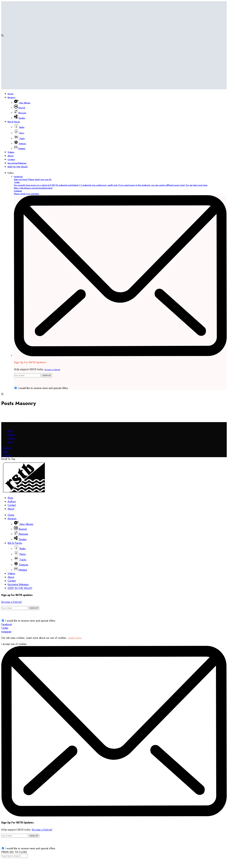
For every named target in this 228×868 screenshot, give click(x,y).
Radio (20, 549)
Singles (20, 539)
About (10, 442)
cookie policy (75, 638)
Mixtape (21, 570)
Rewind (20, 529)
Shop (10, 431)
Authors (11, 435)
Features (21, 565)
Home (11, 515)
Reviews (12, 519)
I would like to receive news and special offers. (43, 388)
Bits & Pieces (15, 543)
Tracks (20, 560)
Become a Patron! (52, 369)
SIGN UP (47, 375)
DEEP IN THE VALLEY (20, 588)
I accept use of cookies (14, 644)
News (20, 554)
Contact (11, 438)
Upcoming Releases (18, 584)
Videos (11, 573)
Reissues (21, 534)
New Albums (24, 524)
